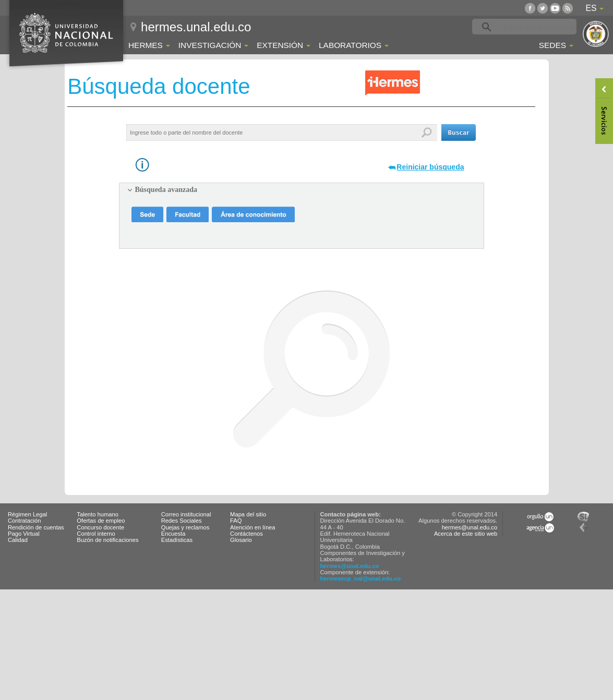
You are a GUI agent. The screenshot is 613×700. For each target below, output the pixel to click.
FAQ (236, 521)
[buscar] (540, 27)
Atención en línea (253, 527)
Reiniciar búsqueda (430, 167)
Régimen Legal (27, 514)
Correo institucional (186, 514)
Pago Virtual (24, 534)
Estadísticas (177, 540)
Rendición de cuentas (36, 527)
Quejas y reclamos (185, 527)
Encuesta (173, 534)
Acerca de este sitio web (466, 534)
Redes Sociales (182, 521)
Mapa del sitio (248, 514)
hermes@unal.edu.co (350, 566)
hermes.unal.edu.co (196, 27)
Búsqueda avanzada (166, 190)
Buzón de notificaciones (107, 540)
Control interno (96, 534)
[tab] (302, 190)
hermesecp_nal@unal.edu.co (361, 578)
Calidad (18, 540)
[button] (459, 132)
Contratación (24, 521)
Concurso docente (100, 527)
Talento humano (98, 514)
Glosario (241, 540)
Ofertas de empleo (101, 521)
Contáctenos (247, 534)
